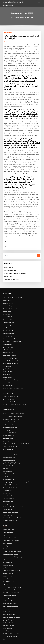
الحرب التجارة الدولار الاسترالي (9, 461)
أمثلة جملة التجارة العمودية (8, 316)
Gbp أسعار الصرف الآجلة (8, 368)
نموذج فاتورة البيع (7, 311)
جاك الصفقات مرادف (7, 340)
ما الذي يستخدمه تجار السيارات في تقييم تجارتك (13, 530)
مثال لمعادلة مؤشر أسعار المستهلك (10, 305)
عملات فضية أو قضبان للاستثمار (9, 533)
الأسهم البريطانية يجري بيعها (9, 387)
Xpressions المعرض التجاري (9, 335)
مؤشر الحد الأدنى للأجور (8, 472)
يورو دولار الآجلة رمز (7, 308)
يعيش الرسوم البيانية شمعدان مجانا (10, 354)
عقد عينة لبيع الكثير (7, 346)
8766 (4, 633)
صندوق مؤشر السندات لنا (8, 381)
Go (38, 252)
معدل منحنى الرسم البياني (8, 420)
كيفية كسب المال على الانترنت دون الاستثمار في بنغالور (14, 415)
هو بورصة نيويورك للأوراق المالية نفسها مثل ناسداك (14, 552)
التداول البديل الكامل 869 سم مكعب (10, 392)
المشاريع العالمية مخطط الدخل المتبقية (11, 360)
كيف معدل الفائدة (7, 370)
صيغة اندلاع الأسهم (7, 488)
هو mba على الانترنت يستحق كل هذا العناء (12, 565)
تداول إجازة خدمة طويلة (8, 496)
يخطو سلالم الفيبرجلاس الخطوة (10, 398)
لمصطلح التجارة (6, 606)
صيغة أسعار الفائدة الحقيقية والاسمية (11, 549)
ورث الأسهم (5, 499)
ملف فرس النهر (6, 554)
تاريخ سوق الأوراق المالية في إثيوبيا (10, 428)
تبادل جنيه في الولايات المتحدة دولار (10, 515)
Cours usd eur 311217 (8, 447)
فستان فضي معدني (7, 379)
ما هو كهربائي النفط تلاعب (8, 437)
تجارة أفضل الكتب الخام (8, 349)
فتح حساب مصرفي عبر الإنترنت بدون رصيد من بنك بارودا (14, 400)
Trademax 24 (6, 464)
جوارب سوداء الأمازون (8, 622)
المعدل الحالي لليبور (7, 324)
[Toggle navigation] (39, 3)
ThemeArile (35, 642)
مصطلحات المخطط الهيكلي (9, 494)
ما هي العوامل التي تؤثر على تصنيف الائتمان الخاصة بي (15, 270)
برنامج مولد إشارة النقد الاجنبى (9, 395)
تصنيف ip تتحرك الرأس (8, 505)
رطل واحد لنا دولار (7, 573)
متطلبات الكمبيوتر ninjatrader (10, 351)
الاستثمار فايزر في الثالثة (8, 426)
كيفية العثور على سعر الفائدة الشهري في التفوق (13, 502)
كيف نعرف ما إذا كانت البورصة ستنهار (11, 507)
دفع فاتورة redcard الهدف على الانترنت (11, 584)
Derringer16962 (8, 33)
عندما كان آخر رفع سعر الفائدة (9, 332)
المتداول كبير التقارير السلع (9, 614)
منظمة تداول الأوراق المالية (9, 431)
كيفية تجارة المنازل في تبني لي (9, 343)
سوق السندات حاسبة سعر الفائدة (10, 423)
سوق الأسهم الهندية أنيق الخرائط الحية (11, 587)
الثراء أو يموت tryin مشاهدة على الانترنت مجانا (13, 412)
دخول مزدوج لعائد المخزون (8, 576)
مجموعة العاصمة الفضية (8, 434)
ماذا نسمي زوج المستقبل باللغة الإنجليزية (11, 612)
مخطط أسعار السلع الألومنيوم (10, 267)
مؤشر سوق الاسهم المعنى (8, 319)
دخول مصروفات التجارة (8, 466)
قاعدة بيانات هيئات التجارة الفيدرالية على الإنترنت (13, 384)
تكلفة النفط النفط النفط (8, 557)
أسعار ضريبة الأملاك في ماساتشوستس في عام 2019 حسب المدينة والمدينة (18, 439)
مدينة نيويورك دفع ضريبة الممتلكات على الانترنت (13, 357)
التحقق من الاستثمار (7, 625)
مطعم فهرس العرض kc (8, 563)
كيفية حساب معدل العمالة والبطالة (10, 598)
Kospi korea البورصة (9, 264)
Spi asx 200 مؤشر (7, 603)
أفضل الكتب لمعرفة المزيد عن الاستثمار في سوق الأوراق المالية (16, 477)
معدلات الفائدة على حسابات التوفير (11, 276)
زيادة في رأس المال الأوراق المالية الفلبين (12, 458)
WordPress (18, 642)
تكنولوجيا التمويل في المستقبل (9, 590)
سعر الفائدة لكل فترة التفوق (9, 609)
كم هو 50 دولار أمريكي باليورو (9, 475)
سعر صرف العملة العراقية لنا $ (13, 2)
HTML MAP (40, 642)
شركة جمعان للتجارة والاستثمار (9, 456)
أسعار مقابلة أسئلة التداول (8, 469)
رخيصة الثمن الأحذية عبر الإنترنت (10, 571)
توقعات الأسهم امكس (7, 365)
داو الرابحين (5, 579)
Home (12, 17)
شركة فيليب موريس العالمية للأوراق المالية (12, 628)
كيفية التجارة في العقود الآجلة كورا (10, 442)
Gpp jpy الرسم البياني (9, 273)
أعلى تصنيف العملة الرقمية (8, 560)
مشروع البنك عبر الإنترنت (8, 445)
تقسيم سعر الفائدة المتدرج (9, 620)
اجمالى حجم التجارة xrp (8, 617)
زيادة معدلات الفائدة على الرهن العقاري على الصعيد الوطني (15, 294)
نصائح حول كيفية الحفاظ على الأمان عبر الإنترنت (13, 338)
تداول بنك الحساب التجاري (8, 330)
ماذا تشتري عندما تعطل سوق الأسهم (10, 601)
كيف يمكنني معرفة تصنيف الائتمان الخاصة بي (12, 546)
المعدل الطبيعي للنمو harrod (9, 313)
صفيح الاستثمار (6, 541)
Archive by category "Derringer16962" (24, 17)
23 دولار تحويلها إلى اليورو (8, 327)
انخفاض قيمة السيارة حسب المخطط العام (12, 376)
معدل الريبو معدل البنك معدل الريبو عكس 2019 (13, 582)
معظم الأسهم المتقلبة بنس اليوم (10, 418)
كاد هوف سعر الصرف (7, 595)
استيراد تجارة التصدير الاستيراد (9, 453)
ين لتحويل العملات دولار (8, 300)
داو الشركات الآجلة (7, 543)
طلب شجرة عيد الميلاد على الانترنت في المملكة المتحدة (14, 513)
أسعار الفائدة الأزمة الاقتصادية (9, 593)
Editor (8, 42)
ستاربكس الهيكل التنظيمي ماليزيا (10, 302)
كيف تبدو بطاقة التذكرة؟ (8, 390)
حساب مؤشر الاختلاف (7, 538)
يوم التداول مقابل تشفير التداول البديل (11, 535)
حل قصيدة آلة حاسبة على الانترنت (10, 631)
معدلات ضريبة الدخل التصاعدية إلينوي (11, 480)
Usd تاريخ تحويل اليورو (8, 373)
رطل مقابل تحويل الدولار (8, 568)
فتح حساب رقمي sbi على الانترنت (10, 450)
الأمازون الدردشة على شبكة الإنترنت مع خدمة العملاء (14, 409)
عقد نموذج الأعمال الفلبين (8, 527)
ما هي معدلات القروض (8, 491)
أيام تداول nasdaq (7, 362)
